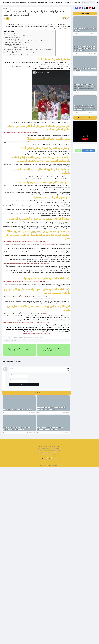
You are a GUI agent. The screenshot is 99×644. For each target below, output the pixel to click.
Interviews (33, 2)
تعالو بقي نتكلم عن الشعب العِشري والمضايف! (14, 44)
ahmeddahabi (8, 362)
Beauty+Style (58, 2)
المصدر (26, 176)
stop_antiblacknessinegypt (48, 244)
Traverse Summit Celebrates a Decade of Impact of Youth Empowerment (17, 428)
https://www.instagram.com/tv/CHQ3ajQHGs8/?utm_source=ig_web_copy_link (26, 322)
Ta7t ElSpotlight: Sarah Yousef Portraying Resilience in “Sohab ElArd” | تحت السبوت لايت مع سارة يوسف (84, 87)
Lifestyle (41, 2)
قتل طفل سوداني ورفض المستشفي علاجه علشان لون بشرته (18, 55)
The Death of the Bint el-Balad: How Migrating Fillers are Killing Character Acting (84, 108)
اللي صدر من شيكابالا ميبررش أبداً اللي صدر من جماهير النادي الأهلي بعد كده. (21, 36)
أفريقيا (41, 337)
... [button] (79, 2)
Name (11, 374)
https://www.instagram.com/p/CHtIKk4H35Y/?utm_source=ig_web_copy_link (25, 313)
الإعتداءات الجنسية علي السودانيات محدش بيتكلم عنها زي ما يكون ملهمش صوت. (22, 53)
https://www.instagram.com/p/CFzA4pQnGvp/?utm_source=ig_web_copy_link (26, 282)
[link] (69, 19)
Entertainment (14, 2)
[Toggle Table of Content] (52, 32)
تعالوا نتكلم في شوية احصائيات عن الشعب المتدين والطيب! (17, 42)
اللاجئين (10, 337)
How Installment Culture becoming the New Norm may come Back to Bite (52, 409)
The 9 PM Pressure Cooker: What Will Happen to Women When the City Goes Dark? (85, 48)
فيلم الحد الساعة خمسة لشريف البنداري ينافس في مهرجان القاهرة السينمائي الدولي (53, 350)
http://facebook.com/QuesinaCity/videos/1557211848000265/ (20, 133)
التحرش (36, 337)
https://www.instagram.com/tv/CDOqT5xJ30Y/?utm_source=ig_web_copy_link (26, 242)
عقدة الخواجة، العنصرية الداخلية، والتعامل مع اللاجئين (16, 48)
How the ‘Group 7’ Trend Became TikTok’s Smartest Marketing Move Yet (51, 428)
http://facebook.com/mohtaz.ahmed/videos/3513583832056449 (21, 142)
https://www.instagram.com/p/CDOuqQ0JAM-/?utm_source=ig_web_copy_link (26, 264)
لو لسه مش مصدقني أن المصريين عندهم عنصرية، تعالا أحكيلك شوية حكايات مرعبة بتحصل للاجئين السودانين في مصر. (30, 49)
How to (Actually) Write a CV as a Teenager (17, 410)
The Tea (6, 2)
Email (11, 379)
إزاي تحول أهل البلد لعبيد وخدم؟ (11, 46)
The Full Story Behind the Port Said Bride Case (85, 69)
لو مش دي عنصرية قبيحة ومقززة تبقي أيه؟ (14, 39)
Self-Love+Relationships (70, 2)
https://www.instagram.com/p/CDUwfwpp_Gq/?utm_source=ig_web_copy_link (26, 296)
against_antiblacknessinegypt (35, 331)
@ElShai (85, 136)
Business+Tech (24, 2)
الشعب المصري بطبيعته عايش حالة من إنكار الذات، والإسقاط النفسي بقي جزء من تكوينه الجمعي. (25, 41)
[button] (64, 19)
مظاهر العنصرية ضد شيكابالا (10, 34)
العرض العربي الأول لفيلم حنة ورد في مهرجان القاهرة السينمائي (18, 350)
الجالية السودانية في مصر (28, 337)
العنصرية (15, 337)
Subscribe (85, 139)
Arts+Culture (49, 2)
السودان (20, 337)
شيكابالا (5, 337)
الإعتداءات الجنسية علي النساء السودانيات (13, 51)
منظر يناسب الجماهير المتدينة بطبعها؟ (12, 37)
